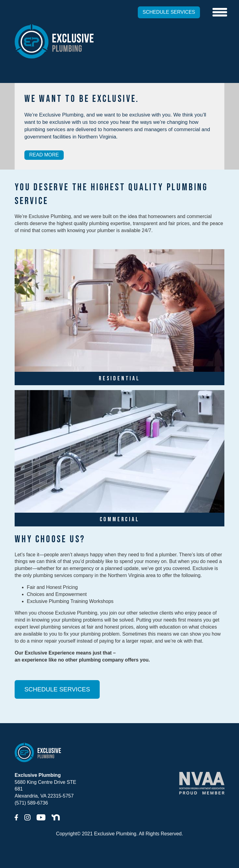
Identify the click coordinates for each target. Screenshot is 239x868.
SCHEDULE (169, 12)
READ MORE (44, 155)
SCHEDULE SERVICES (57, 689)
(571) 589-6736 (31, 803)
